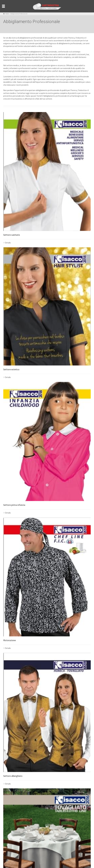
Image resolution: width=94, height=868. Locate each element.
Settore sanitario (12, 235)
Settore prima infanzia (14, 505)
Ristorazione (10, 640)
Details (8, 243)
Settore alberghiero (13, 776)
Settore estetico (11, 369)
